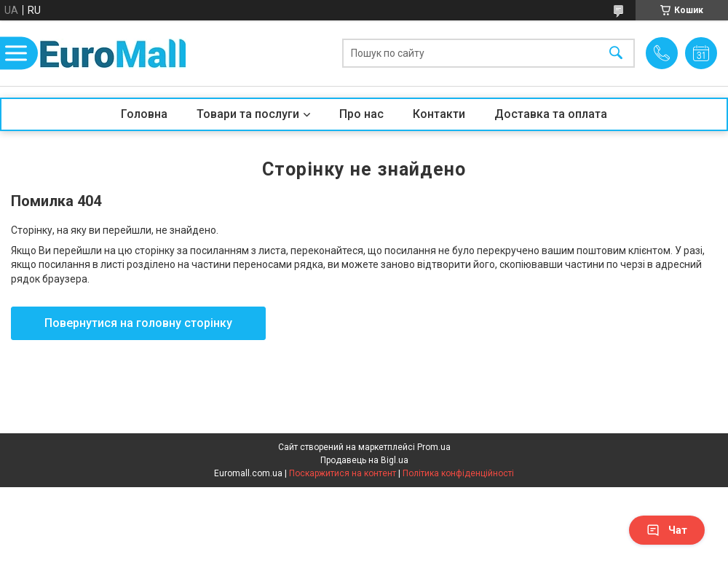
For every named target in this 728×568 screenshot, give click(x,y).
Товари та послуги (248, 114)
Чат (667, 530)
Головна (144, 114)
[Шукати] (616, 54)
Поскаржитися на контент (343, 473)
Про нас (361, 114)
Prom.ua (434, 447)
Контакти (439, 114)
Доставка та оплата (551, 114)
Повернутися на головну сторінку (138, 323)
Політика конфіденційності (458, 473)
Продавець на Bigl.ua (364, 460)
